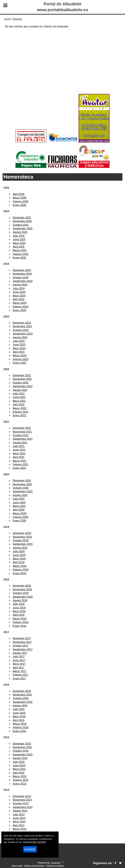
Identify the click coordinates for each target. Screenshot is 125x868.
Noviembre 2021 (22, 432)
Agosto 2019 (20, 548)
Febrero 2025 (21, 254)
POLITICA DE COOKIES (35, 842)
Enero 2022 (19, 415)
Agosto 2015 (20, 758)
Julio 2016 (19, 709)
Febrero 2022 (21, 412)
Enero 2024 (19, 310)
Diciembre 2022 (22, 375)
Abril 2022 (19, 405)
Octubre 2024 (21, 278)
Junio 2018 (19, 608)
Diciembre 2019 (22, 533)
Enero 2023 (19, 363)
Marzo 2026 (20, 198)
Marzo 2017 (20, 671)
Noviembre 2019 (22, 537)
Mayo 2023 (19, 348)
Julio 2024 (19, 288)
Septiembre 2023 (23, 334)
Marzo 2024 (20, 303)
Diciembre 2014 (22, 796)
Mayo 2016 (19, 716)
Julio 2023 (19, 341)
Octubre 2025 (21, 225)
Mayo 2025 (19, 243)
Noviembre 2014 (22, 800)
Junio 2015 (19, 766)
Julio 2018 (19, 604)
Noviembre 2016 (22, 695)
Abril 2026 (19, 194)
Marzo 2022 (20, 408)
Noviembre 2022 (22, 379)
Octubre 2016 (21, 698)
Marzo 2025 (20, 250)
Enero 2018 (19, 626)
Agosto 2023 (20, 337)
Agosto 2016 (20, 706)
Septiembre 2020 (23, 491)
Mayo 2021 (19, 454)
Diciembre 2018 (22, 586)
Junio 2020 (19, 503)
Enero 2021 (19, 468)
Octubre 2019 (21, 540)
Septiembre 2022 (23, 386)
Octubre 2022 (21, 383)
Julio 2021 (19, 446)
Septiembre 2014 (23, 807)
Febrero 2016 (21, 727)
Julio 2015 (19, 762)
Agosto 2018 (20, 600)
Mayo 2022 (19, 401)
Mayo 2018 (19, 611)
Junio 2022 (19, 397)
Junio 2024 (19, 292)
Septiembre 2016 (23, 702)
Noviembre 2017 (22, 642)
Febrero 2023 (21, 359)
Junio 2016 (19, 713)
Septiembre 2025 (23, 229)
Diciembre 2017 (22, 638)
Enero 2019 (19, 573)
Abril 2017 (19, 668)
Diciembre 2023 (22, 323)
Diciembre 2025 (22, 218)
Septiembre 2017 (23, 649)
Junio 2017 (19, 660)
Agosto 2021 (20, 443)
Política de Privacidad (34, 866)
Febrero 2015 (21, 780)
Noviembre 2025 (22, 221)
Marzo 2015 (20, 776)
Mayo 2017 (19, 664)
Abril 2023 (19, 352)
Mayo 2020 (19, 506)
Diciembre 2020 (22, 481)
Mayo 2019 (19, 559)
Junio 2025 (19, 239)
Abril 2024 (19, 299)
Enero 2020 (19, 521)
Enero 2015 (19, 784)
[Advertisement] (62, 67)
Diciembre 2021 (22, 428)
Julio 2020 (19, 499)
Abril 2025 (19, 247)
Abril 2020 (19, 510)
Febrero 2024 (21, 307)
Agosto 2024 (20, 285)
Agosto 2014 (20, 811)
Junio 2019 (19, 555)
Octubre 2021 (21, 435)
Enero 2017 (19, 679)
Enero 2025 (19, 258)
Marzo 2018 (20, 619)
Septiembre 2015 (23, 755)
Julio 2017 (19, 657)
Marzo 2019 (20, 566)
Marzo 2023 (20, 356)
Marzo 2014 (20, 829)
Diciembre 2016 (22, 691)
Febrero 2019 (21, 570)
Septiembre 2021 (23, 439)
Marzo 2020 (20, 513)
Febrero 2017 (21, 675)
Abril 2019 (19, 562)
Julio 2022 (19, 394)
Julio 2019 (19, 551)
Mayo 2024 (19, 296)
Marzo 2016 (20, 724)
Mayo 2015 (19, 769)
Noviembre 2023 (22, 326)
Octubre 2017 (21, 646)
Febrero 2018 (21, 622)
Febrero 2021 (21, 464)
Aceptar (30, 849)
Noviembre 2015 (22, 747)
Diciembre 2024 (22, 270)
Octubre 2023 (21, 330)
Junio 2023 (19, 345)
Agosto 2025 (20, 232)
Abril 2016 (19, 720)
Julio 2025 (19, 236)
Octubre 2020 (21, 488)
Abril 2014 (19, 825)
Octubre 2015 (21, 751)
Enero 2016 (19, 731)
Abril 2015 (19, 773)
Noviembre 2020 (22, 484)
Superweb (56, 863)
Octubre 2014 (21, 803)
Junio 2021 (19, 450)
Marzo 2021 (20, 461)
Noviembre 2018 (22, 589)
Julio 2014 (19, 815)
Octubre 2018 (21, 593)
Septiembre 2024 (23, 281)
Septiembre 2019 (23, 544)
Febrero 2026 (21, 201)
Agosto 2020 (20, 495)
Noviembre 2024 (22, 274)
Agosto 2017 (20, 653)
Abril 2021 (19, 457)
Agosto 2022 (20, 390)
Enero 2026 (19, 205)
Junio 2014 (19, 818)
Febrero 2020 (21, 517)
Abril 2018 (19, 615)
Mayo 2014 (19, 822)
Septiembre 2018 (23, 597)
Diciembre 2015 (22, 744)
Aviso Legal (17, 866)
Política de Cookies (55, 866)
